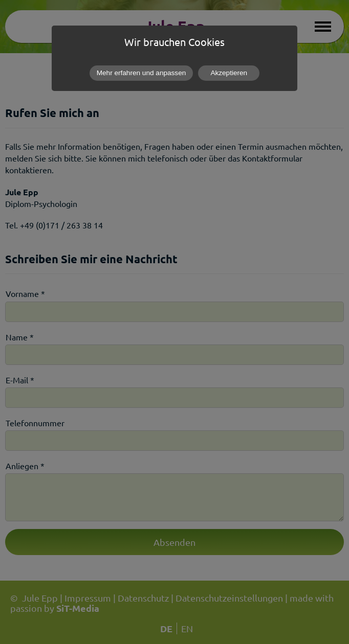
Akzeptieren (229, 73)
